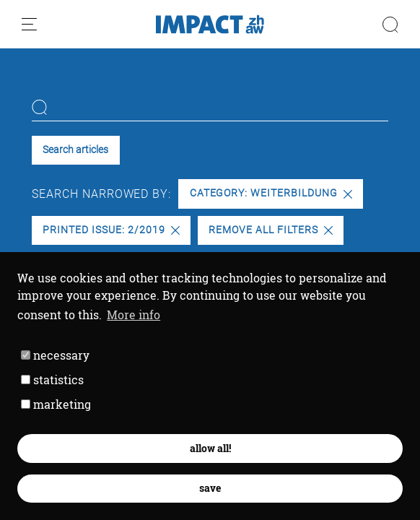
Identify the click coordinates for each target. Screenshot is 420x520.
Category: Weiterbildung (271, 193)
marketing (56, 404)
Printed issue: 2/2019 (111, 230)
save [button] (210, 488)
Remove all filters (270, 230)
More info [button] (134, 315)
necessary (55, 355)
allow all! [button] (210, 448)
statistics (52, 380)
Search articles (75, 150)
